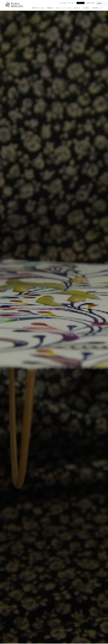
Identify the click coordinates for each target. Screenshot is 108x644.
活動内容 (50, 8)
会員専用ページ (97, 8)
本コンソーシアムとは (64, 8)
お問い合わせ (91, 3)
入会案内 (86, 8)
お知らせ (77, 8)
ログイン (81, 3)
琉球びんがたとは (38, 8)
